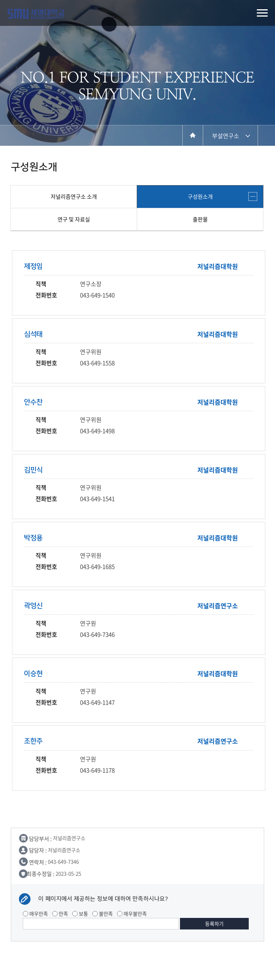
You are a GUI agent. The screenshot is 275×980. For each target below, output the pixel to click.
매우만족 (35, 913)
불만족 (103, 913)
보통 (80, 913)
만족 (60, 913)
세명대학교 (36, 14)
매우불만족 (132, 913)
